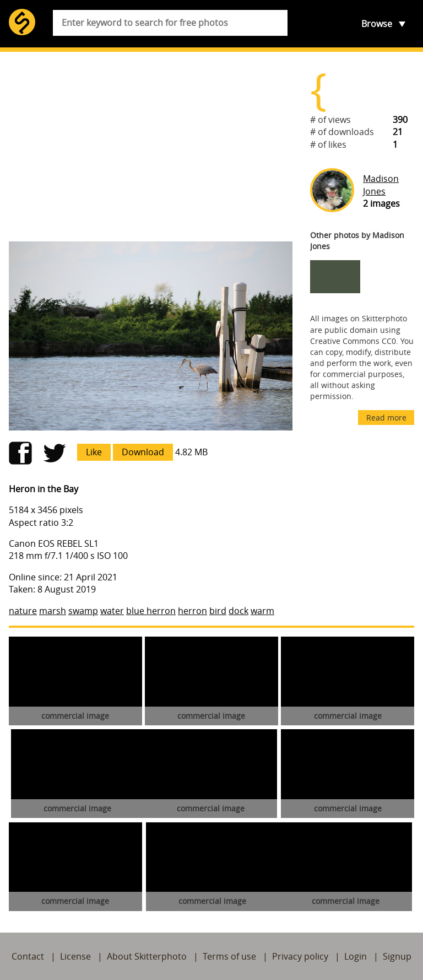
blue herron (151, 611)
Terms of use (229, 956)
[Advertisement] (151, 147)
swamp (83, 611)
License (75, 956)
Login (356, 956)
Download (143, 452)
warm (262, 611)
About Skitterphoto (147, 956)
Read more (386, 418)
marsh (53, 611)
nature (23, 611)
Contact (28, 956)
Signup (397, 956)
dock (238, 611)
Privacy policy (300, 956)
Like (94, 452)
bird (218, 611)
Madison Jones (381, 185)
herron (192, 611)
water (112, 611)
